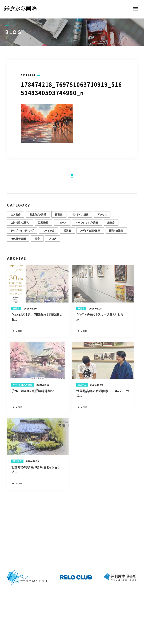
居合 (37, 240)
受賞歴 (67, 232)
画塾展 (59, 216)
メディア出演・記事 (90, 232)
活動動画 (43, 224)
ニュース (62, 224)
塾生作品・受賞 (38, 216)
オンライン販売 (80, 216)
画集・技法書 (116, 232)
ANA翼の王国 (18, 240)
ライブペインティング (22, 232)
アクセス (102, 216)
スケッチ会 (49, 232)
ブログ (52, 240)
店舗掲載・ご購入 (20, 224)
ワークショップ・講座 (87, 224)
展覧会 (111, 224)
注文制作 (16, 216)
